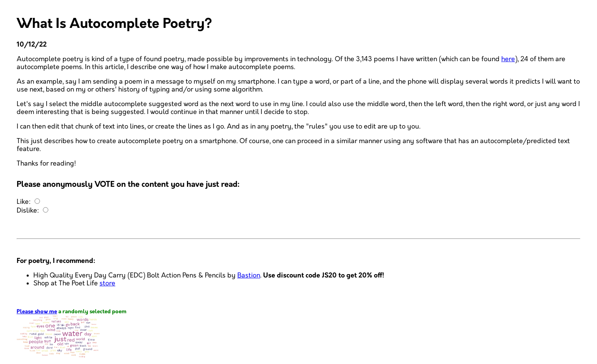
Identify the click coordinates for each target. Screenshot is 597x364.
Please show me (37, 312)
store (107, 284)
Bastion (249, 276)
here (508, 59)
